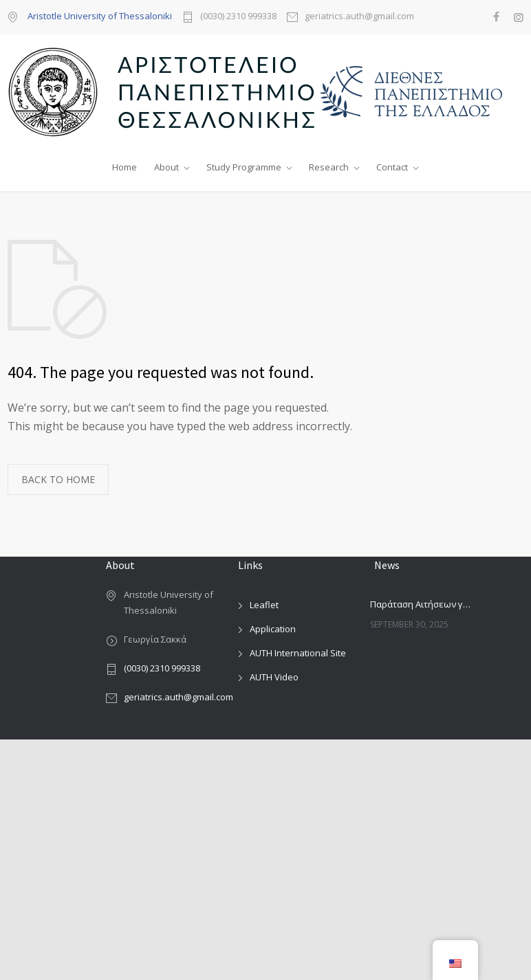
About (166, 167)
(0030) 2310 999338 (238, 17)
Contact (392, 167)
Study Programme (244, 167)
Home (124, 167)
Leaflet (264, 605)
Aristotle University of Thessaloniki (100, 16)
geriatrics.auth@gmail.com (359, 17)
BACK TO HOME (58, 479)
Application (273, 629)
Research (329, 167)
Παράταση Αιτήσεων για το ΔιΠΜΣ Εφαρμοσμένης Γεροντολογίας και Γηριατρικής (421, 604)
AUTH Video (274, 677)
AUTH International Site (298, 653)
